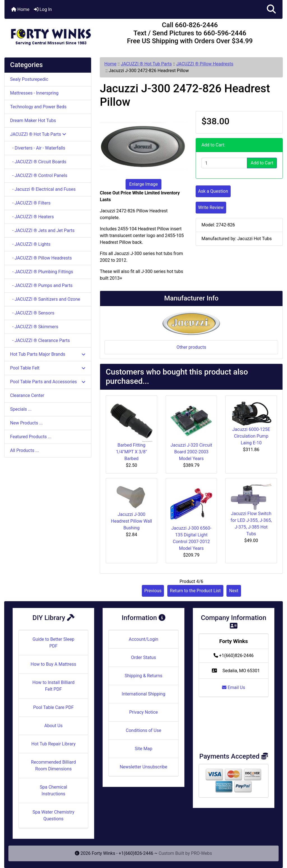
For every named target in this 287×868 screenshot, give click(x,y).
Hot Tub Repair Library (54, 744)
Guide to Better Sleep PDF (53, 643)
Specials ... (21, 409)
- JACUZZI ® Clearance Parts (40, 340)
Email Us (233, 687)
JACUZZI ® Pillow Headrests (205, 64)
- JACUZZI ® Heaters (32, 217)
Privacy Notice (143, 712)
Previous (153, 591)
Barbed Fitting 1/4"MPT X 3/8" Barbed (132, 452)
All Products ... (25, 450)
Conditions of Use (143, 730)
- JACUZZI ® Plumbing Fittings (42, 272)
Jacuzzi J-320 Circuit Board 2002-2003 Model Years (191, 452)
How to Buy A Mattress (53, 664)
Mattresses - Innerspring (34, 93)
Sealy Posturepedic (29, 79)
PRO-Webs (202, 853)
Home (20, 9)
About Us (53, 726)
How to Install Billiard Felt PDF (53, 686)
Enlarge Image (143, 184)
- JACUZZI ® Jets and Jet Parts (42, 230)
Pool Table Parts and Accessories (48, 382)
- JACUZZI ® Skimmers (34, 327)
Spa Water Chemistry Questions (53, 815)
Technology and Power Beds (38, 107)
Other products (191, 347)
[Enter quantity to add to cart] (224, 163)
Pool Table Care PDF (53, 707)
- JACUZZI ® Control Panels (39, 175)
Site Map (144, 749)
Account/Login (143, 639)
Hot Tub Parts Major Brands (48, 354)
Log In (43, 9)
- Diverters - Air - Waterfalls (38, 148)
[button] (271, 9)
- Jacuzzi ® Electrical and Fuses (43, 189)
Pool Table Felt (48, 368)
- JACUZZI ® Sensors (32, 313)
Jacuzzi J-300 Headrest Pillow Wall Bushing (131, 521)
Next (234, 591)
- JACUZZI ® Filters (30, 203)
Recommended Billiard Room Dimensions (54, 765)
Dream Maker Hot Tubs (33, 120)
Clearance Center (27, 395)
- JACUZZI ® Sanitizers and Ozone (45, 299)
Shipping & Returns (144, 676)
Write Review (211, 207)
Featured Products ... (31, 437)
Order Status (144, 657)
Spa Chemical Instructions (54, 790)
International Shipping (143, 694)
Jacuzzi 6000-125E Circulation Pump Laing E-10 (251, 436)
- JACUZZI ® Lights (30, 244)
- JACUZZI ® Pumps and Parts (41, 285)
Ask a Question (213, 191)
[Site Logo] (51, 34)
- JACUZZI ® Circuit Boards (38, 162)
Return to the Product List (195, 591)
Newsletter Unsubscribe (143, 767)
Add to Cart (262, 163)
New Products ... (26, 423)
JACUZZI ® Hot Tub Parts (146, 64)
